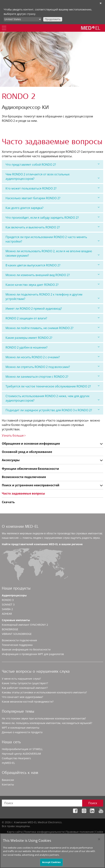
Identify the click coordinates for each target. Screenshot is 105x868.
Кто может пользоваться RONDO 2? (52, 188)
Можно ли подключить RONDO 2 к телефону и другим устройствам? (52, 297)
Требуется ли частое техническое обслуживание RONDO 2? (52, 386)
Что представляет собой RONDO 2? (52, 164)
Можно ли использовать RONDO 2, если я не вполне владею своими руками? (52, 253)
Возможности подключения (24, 477)
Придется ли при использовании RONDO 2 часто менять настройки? (52, 239)
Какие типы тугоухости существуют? (25, 683)
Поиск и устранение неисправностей (31, 485)
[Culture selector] (23, 19)
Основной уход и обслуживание (27, 452)
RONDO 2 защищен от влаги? (52, 318)
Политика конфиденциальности (44, 832)
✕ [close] (101, 3)
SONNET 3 (8, 604)
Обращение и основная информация (31, 444)
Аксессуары (11, 460)
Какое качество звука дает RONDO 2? (52, 285)
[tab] (52, 165)
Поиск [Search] (93, 803)
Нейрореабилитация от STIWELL (22, 749)
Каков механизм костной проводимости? (28, 702)
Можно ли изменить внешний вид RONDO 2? (52, 275)
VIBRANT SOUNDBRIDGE (17, 634)
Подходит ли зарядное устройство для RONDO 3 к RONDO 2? (52, 410)
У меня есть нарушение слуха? (21, 679)
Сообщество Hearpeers (16, 758)
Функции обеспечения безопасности (30, 469)
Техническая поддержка (17, 645)
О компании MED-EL (20, 527)
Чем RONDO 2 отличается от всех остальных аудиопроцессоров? (52, 176)
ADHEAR (7, 614)
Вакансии (8, 780)
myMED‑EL (8, 763)
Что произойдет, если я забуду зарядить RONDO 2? (52, 217)
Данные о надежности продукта (22, 732)
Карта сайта (15, 832)
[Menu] (4, 28)
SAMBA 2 (7, 609)
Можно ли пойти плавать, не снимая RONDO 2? (52, 328)
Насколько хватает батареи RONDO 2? (52, 198)
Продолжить (53, 19)
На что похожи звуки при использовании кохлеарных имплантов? (44, 718)
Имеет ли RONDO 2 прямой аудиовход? (52, 308)
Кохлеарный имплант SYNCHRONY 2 (25, 625)
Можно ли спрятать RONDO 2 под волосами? (52, 367)
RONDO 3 (8, 600)
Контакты (8, 784)
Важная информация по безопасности (26, 649)
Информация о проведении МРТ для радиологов (33, 654)
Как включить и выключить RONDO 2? (52, 227)
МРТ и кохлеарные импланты (21, 728)
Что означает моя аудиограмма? (22, 697)
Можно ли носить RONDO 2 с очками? (52, 357)
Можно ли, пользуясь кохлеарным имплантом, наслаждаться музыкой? (47, 723)
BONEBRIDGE (10, 629)
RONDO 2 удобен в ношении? (52, 347)
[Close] (99, 841)
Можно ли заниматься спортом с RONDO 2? (52, 376)
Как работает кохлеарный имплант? (25, 688)
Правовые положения (80, 832)
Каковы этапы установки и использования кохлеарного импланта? (44, 692)
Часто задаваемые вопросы (23, 493)
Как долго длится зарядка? (52, 208)
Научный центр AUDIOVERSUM (21, 754)
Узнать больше (14, 435)
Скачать (8, 502)
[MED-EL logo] (91, 28)
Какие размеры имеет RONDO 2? (52, 338)
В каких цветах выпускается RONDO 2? (52, 265)
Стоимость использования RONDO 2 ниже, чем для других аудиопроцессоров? (52, 398)
